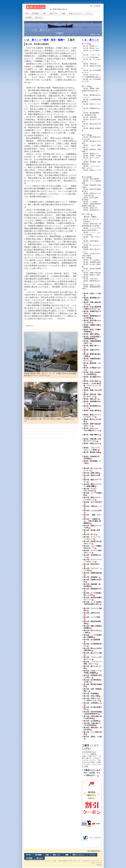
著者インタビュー (75, 13)
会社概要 (28, 17)
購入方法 (39, 17)
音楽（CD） (54, 13)
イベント (89, 13)
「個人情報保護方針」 (94, 851)
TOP (27, 13)
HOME (29, 855)
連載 (63, 13)
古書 (44, 13)
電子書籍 (35, 13)
